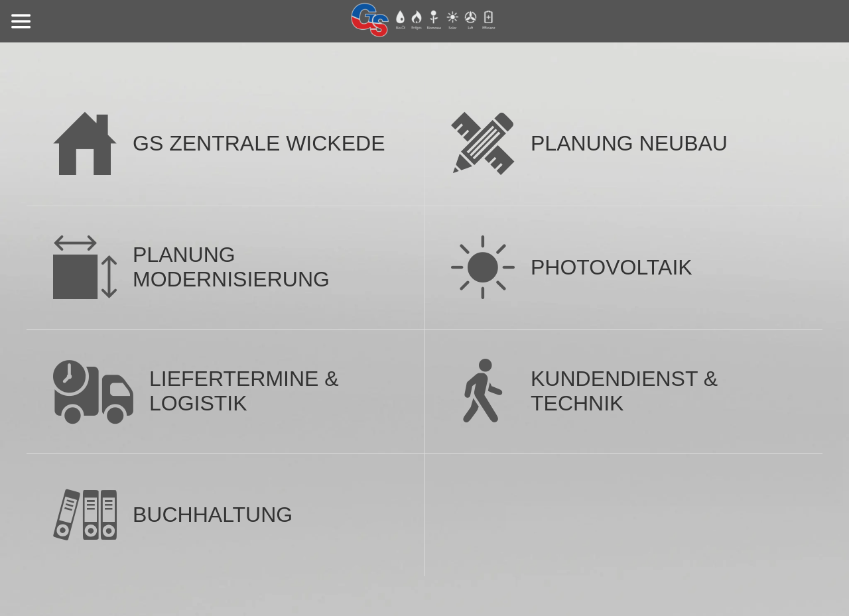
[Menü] (21, 21)
